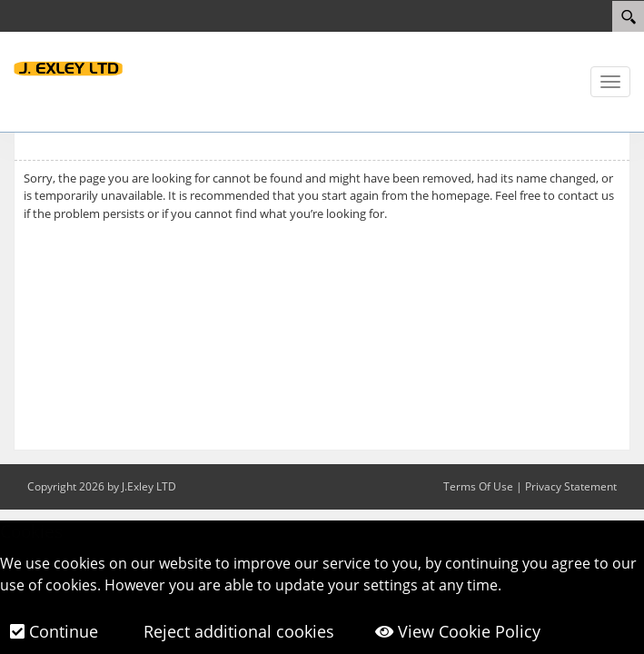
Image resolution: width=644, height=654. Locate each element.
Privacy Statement (571, 486)
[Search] (628, 16)
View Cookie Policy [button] (458, 631)
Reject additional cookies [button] (237, 631)
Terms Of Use (478, 486)
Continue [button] (54, 631)
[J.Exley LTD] (68, 67)
